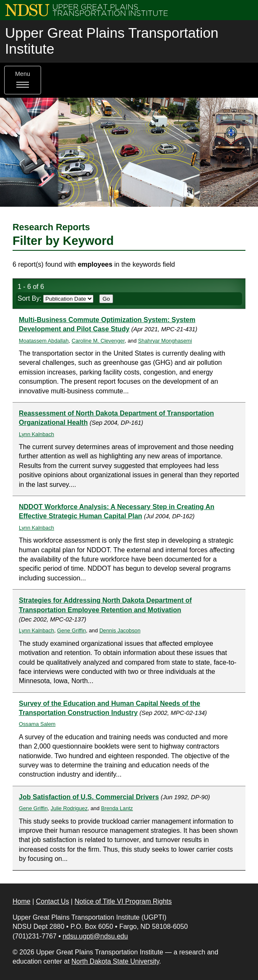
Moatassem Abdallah (44, 341)
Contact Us (53, 901)
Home (22, 901)
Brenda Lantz (117, 808)
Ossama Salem (37, 724)
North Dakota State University (116, 961)
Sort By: (55, 298)
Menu (23, 80)
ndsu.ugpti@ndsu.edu (95, 936)
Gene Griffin (71, 630)
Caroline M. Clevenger (98, 341)
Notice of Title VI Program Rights (123, 901)
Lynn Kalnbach (36, 434)
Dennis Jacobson (120, 630)
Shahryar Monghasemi (165, 341)
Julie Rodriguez (69, 808)
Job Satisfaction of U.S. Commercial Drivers (89, 797)
